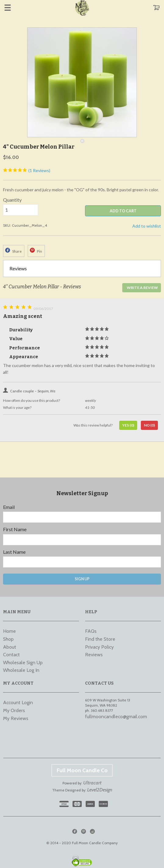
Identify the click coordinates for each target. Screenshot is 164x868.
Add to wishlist (147, 226)
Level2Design (100, 790)
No (149, 425)
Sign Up (82, 579)
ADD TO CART (123, 211)
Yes (128, 425)
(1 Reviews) (27, 170)
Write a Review (142, 288)
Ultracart (92, 783)
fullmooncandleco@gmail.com (116, 717)
